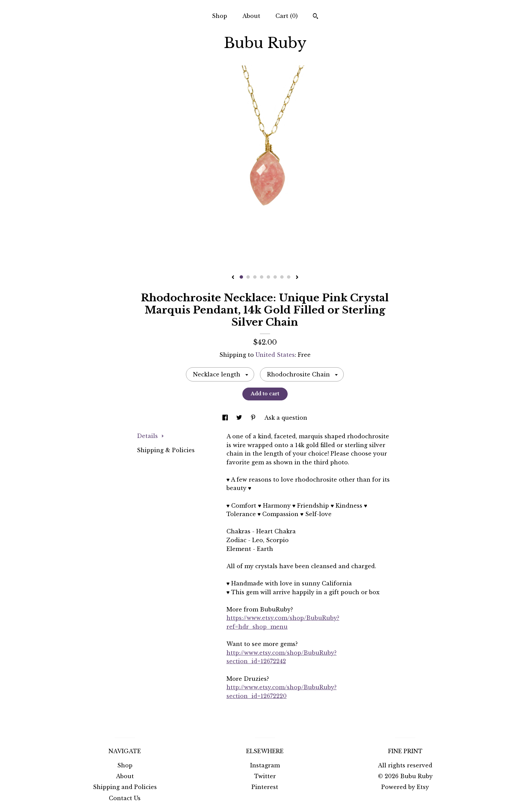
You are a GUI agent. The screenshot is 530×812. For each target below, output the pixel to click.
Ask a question (286, 418)
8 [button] (289, 277)
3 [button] (255, 277)
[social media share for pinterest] (254, 418)
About (251, 16)
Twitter (265, 776)
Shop (220, 16)
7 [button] (282, 277)
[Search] (316, 17)
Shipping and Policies (125, 787)
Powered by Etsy (405, 787)
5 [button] (268, 277)
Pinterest (265, 787)
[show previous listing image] (233, 278)
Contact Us (125, 798)
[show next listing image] (297, 278)
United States (275, 355)
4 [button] (262, 277)
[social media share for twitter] (240, 418)
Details (150, 436)
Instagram (265, 765)
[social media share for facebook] (226, 418)
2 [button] (248, 277)
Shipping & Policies (166, 450)
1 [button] (241, 277)
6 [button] (275, 277)
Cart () (287, 16)
